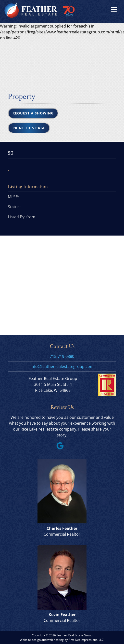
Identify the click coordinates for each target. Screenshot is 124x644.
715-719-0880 (62, 356)
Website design (30, 640)
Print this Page (29, 128)
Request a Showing (33, 113)
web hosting (56, 640)
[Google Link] (62, 448)
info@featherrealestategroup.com (62, 366)
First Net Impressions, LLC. (86, 640)
